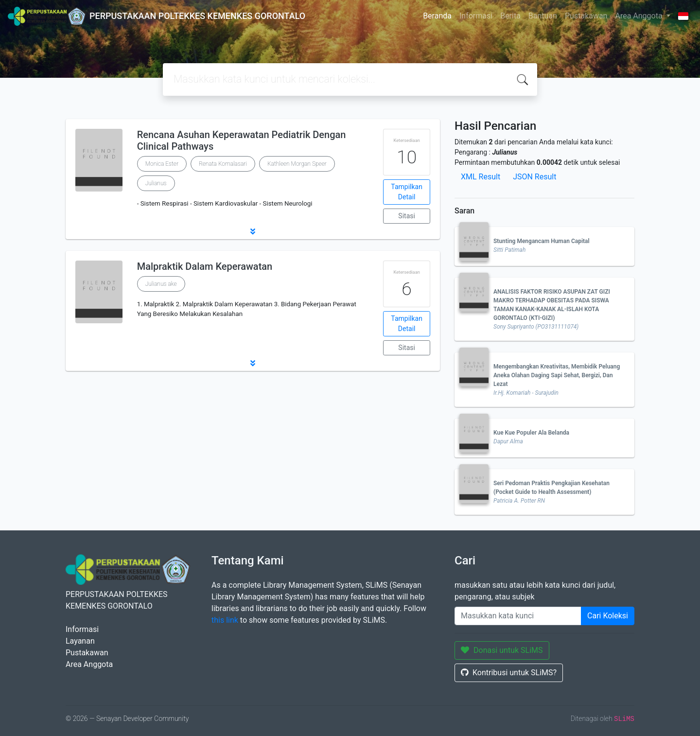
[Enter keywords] (518, 616)
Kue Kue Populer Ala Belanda (531, 433)
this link (225, 620)
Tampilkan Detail (407, 192)
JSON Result (534, 177)
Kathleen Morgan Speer (297, 164)
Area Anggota (639, 16)
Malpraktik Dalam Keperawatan (205, 266)
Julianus (156, 183)
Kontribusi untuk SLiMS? (509, 673)
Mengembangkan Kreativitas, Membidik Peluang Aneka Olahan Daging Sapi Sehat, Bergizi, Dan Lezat (557, 375)
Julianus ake (161, 284)
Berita (510, 16)
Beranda (437, 16)
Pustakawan (586, 16)
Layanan (80, 641)
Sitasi (407, 216)
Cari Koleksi (608, 616)
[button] (253, 231)
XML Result (481, 177)
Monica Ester (162, 164)
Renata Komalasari (223, 164)
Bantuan (543, 16)
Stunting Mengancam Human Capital (542, 241)
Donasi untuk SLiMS (502, 650)
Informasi (476, 16)
